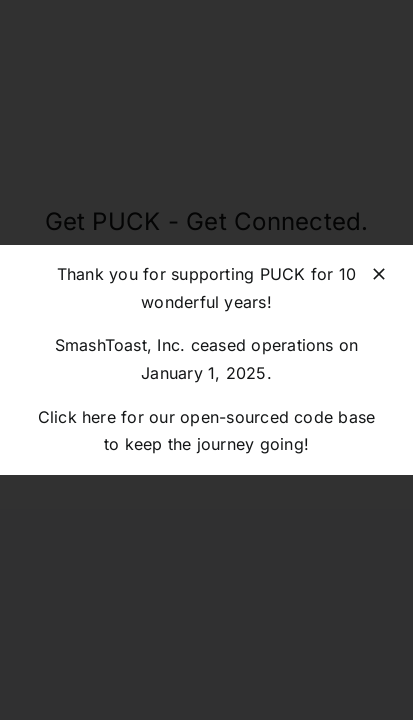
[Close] (379, 274)
